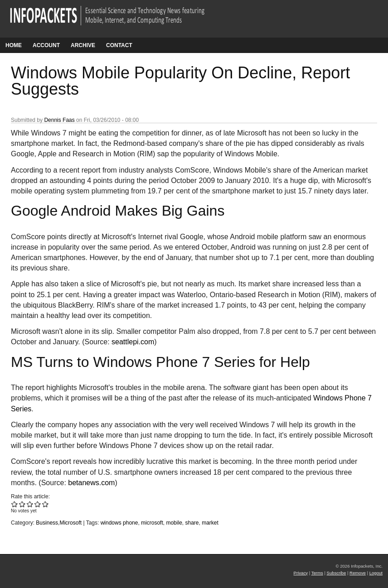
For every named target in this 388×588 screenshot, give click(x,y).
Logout (376, 573)
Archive (83, 45)
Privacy (301, 573)
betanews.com (91, 483)
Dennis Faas (59, 120)
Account (46, 45)
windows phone (119, 523)
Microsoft (70, 523)
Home (14, 45)
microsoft (152, 523)
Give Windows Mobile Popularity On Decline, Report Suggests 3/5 (30, 504)
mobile (174, 523)
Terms (317, 573)
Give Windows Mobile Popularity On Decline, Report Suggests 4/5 (38, 504)
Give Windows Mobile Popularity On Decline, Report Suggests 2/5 (22, 504)
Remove (358, 573)
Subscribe (337, 573)
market (210, 523)
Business (47, 523)
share (192, 523)
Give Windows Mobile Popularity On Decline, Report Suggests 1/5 (15, 504)
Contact (119, 45)
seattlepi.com (133, 342)
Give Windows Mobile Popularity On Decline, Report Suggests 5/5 (46, 504)
